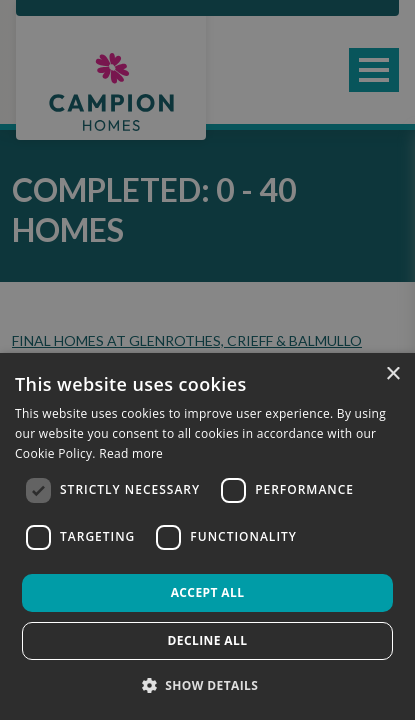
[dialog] (207, 536)
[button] (208, 685)
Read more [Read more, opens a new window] (131, 453)
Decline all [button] (208, 640)
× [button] (392, 374)
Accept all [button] (208, 592)
